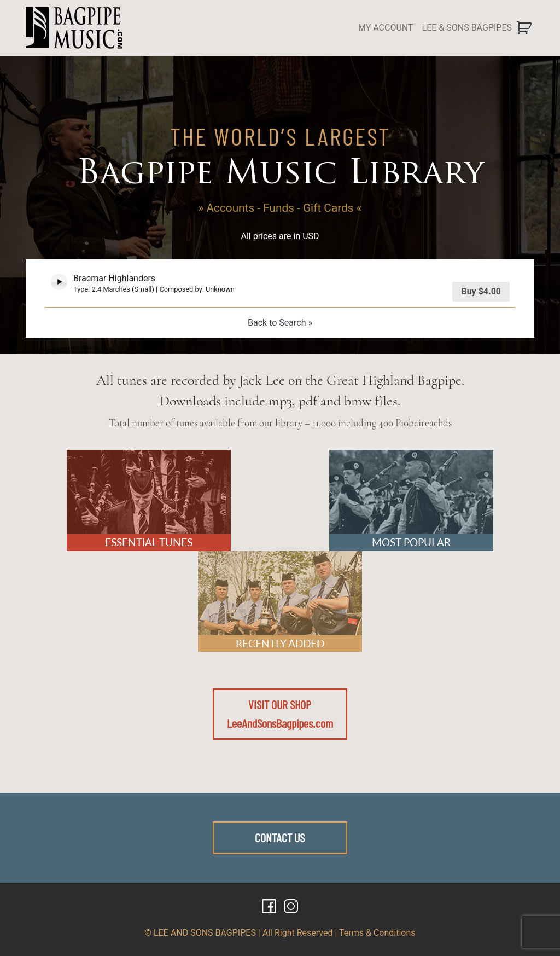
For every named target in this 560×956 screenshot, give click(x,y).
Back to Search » (280, 323)
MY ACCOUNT (386, 28)
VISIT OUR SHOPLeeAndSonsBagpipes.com (280, 714)
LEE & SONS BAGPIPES (467, 28)
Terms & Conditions (377, 933)
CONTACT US (280, 837)
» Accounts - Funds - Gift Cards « (280, 208)
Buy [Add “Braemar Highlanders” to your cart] (481, 291)
